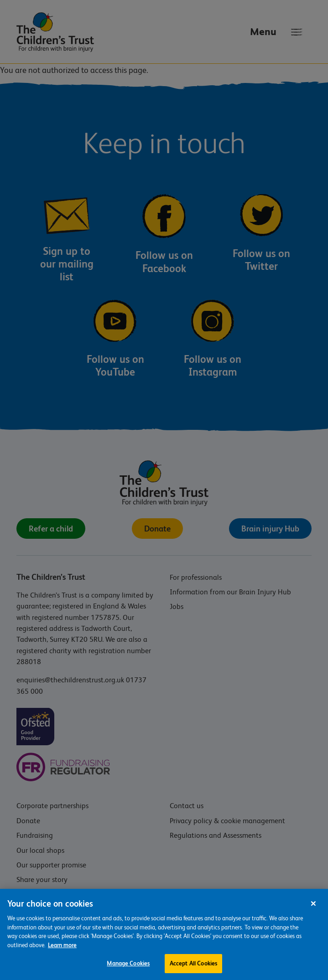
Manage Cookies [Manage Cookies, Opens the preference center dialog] (128, 966)
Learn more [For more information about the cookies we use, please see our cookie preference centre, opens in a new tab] (62, 947)
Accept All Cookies (193, 966)
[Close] (313, 906)
